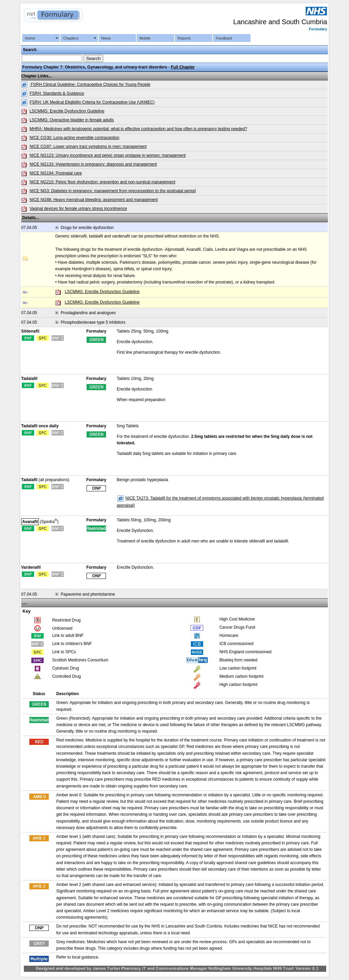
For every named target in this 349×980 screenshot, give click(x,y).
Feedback (224, 38)
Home (30, 38)
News (106, 38)
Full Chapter (183, 67)
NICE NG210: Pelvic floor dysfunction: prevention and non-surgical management (103, 182)
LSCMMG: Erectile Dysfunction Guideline (67, 111)
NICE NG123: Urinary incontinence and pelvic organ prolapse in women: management (108, 155)
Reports (184, 38)
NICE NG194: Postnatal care (56, 173)
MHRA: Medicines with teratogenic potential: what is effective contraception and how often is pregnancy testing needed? (138, 129)
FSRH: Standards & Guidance (57, 93)
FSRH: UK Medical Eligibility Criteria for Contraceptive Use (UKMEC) (92, 102)
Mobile (145, 38)
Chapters (71, 38)
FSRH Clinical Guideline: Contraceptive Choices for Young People (90, 85)
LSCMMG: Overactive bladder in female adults (72, 120)
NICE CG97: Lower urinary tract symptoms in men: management (88, 147)
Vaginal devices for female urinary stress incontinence (78, 209)
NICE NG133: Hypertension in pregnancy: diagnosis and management (93, 164)
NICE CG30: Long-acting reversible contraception (74, 138)
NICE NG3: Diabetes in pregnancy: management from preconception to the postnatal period (113, 191)
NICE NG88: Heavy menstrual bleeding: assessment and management (94, 200)
